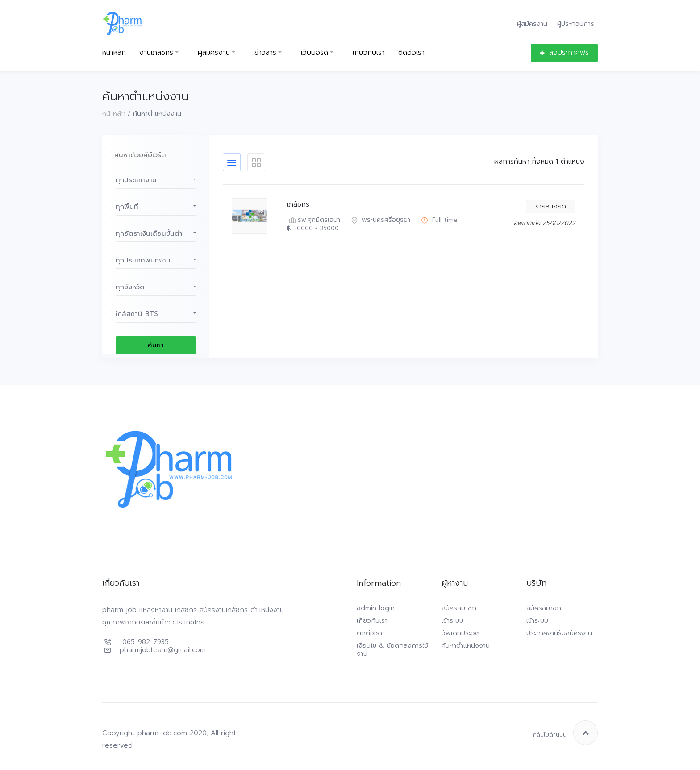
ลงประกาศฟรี (564, 53)
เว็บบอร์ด (315, 53)
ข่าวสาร (265, 53)
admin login (376, 608)
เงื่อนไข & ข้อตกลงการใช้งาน (392, 649)
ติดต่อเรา (411, 53)
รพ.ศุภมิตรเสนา (314, 220)
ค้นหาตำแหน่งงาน (466, 645)
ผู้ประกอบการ (576, 23)
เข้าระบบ (452, 620)
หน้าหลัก (114, 53)
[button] (156, 180)
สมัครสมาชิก (459, 608)
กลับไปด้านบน (565, 733)
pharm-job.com (162, 733)
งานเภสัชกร (156, 53)
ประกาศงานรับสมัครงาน (559, 633)
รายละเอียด (551, 206)
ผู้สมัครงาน (532, 23)
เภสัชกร (298, 205)
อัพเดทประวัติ (460, 633)
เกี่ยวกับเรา (369, 53)
